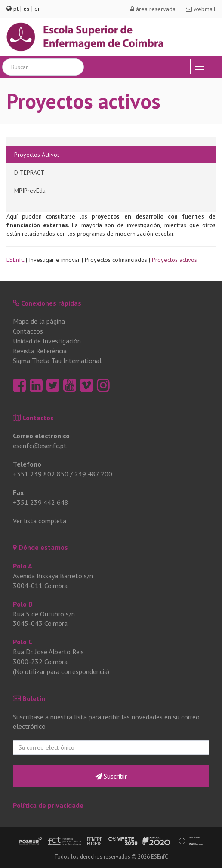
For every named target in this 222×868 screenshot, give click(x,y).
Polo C (23, 642)
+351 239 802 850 (41, 474)
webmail (201, 9)
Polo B (23, 604)
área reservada (153, 9)
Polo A (23, 566)
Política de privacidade (48, 805)
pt (16, 9)
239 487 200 (93, 474)
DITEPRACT (29, 173)
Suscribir (111, 776)
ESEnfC (15, 260)
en (38, 9)
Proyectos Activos (37, 155)
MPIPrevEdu (30, 191)
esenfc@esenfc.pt (40, 446)
